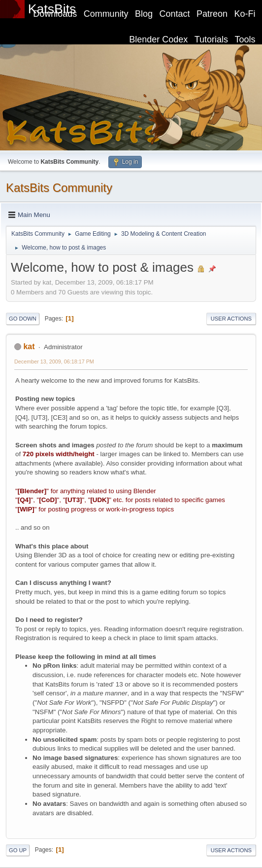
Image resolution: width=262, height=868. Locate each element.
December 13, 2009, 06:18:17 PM (54, 362)
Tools (245, 39)
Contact (175, 14)
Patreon (212, 14)
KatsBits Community (59, 188)
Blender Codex (158, 39)
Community (106, 14)
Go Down (23, 319)
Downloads (55, 14)
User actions (231, 319)
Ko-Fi (245, 14)
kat (29, 346)
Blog (144, 14)
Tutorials (211, 39)
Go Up (18, 850)
